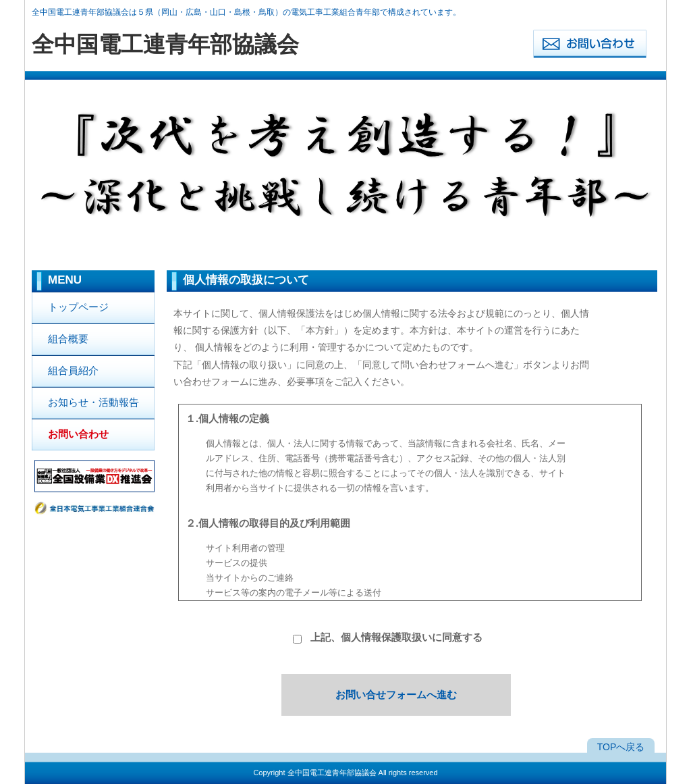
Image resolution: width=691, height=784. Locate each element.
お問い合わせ (78, 434)
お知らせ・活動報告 (93, 402)
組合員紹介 (73, 370)
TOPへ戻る (621, 747)
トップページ (78, 307)
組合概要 (68, 339)
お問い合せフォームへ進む (396, 695)
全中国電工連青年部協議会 (332, 773)
